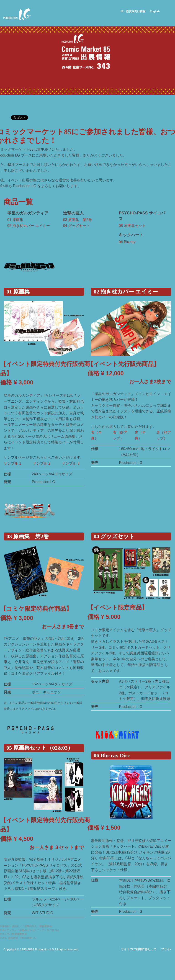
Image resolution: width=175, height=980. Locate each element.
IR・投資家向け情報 (133, 11)
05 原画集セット (132, 226)
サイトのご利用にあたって (139, 949)
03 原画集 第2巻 (78, 220)
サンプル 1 (13, 463)
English (155, 11)
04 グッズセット (77, 226)
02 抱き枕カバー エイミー (29, 226)
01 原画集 (15, 220)
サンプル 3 (71, 463)
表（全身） (96, 435)
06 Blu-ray (127, 242)
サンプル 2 (42, 463)
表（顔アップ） (120, 435)
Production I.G (17, 14)
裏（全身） (140, 435)
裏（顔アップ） (164, 435)
